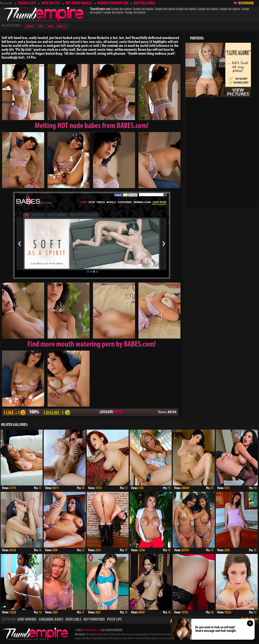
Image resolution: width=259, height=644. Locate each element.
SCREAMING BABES (51, 620)
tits (41, 26)
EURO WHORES (27, 620)
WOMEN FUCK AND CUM (113, 3)
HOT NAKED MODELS (79, 3)
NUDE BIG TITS (51, 3)
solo (50, 26)
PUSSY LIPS (114, 620)
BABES (119, 412)
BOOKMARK (246, 3)
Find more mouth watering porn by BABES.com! (92, 345)
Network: (6, 3)
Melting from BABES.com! (92, 126)
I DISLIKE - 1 (56, 412)
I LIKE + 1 (14, 412)
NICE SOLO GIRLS (144, 3)
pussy (61, 26)
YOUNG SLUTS (27, 3)
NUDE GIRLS (73, 620)
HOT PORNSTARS (94, 620)
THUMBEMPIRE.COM (92, 630)
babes (30, 26)
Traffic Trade (250, 619)
